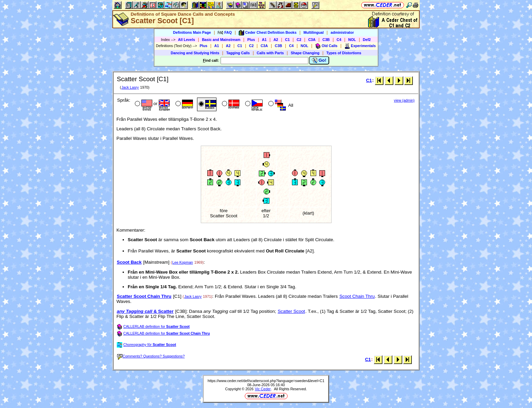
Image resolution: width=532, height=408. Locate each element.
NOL (352, 40)
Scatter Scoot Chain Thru (144, 296)
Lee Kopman (183, 262)
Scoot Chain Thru (357, 296)
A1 (264, 40)
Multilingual (314, 32)
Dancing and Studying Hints (195, 53)
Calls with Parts (270, 53)
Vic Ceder (263, 389)
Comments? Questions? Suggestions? (151, 356)
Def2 (367, 40)
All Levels (186, 40)
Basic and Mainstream (221, 40)
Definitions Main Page (192, 32)
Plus (251, 40)
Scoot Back (129, 262)
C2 (299, 40)
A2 (276, 40)
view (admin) (404, 100)
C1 (288, 40)
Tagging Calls (238, 53)
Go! (319, 60)
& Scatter (145, 311)
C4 (339, 40)
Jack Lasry (130, 87)
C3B (326, 40)
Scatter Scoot (291, 311)
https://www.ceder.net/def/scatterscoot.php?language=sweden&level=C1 (266, 381)
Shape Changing (305, 53)
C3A (312, 40)
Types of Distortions (344, 53)
